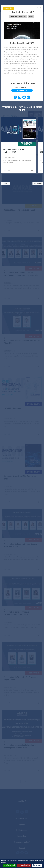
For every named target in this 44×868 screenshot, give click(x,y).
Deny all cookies (24, 865)
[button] (38, 184)
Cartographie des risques (18, 17)
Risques (31, 17)
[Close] (41, 8)
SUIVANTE (5, 183)
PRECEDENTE (38, 183)
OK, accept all (9, 865)
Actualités (8, 8)
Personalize (37, 865)
